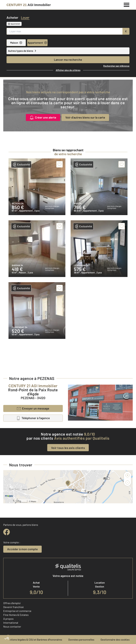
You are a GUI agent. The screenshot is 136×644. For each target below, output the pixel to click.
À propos (8, 619)
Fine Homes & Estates (16, 615)
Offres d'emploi (12, 603)
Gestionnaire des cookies (115, 640)
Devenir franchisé (13, 607)
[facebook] (7, 532)
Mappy (33, 501)
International (11, 623)
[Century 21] (29, 5)
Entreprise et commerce (17, 611)
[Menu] (127, 4)
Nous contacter (12, 626)
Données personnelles (81, 640)
